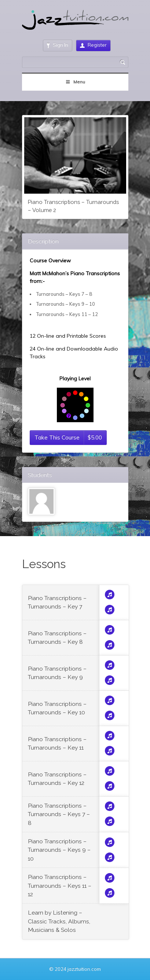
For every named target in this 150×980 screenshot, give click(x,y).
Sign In (58, 45)
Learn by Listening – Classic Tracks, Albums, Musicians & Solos (59, 921)
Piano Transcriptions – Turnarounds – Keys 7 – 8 (59, 814)
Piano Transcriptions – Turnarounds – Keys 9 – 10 (59, 850)
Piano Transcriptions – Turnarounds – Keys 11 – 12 (60, 886)
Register (93, 45)
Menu (75, 82)
